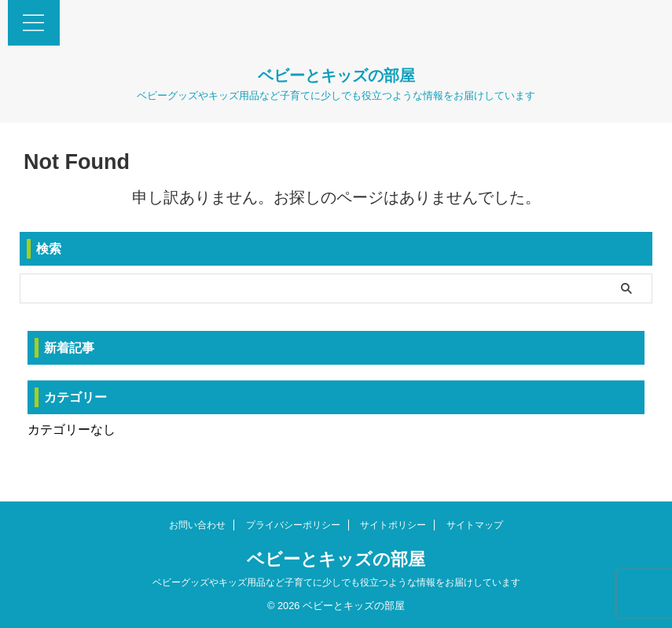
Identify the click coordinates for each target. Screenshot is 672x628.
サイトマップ (475, 525)
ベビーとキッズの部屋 (336, 75)
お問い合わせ (197, 525)
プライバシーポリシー (293, 525)
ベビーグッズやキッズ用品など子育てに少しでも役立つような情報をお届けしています (336, 582)
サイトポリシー (393, 525)
